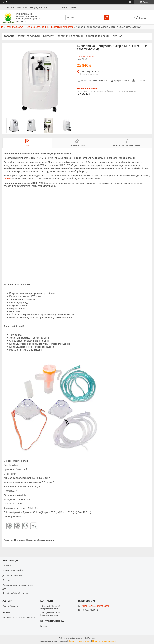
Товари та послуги (15, 27)
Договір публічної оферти (15, 593)
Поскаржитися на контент (80, 641)
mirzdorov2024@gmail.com (95, 606)
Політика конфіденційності (104, 641)
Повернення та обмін (70, 36)
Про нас (118, 36)
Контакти (49, 36)
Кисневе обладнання (37, 27)
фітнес (7, 179)
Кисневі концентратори (62, 27)
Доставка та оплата (98, 36)
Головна (9, 36)
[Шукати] (107, 17)
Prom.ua (92, 638)
